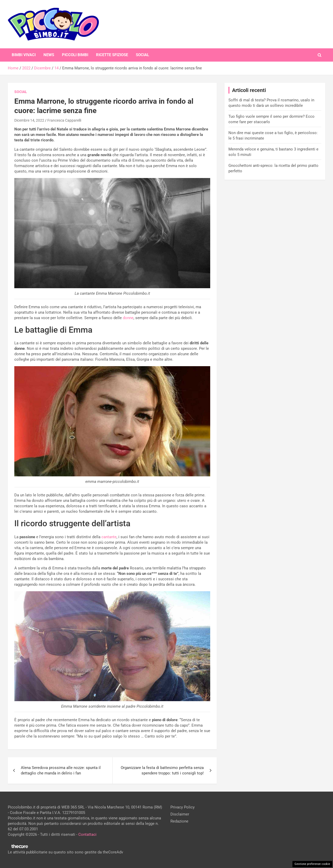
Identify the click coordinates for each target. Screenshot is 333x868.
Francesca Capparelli (64, 120)
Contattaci (87, 834)
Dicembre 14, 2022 (29, 120)
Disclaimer (180, 814)
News (49, 55)
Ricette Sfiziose (112, 55)
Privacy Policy (182, 807)
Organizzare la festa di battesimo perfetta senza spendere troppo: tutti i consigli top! (162, 770)
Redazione (179, 821)
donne (128, 318)
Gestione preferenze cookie (312, 864)
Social (142, 55)
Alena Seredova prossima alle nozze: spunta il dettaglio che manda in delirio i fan (61, 770)
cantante (109, 537)
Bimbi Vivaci (24, 55)
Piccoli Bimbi (75, 55)
